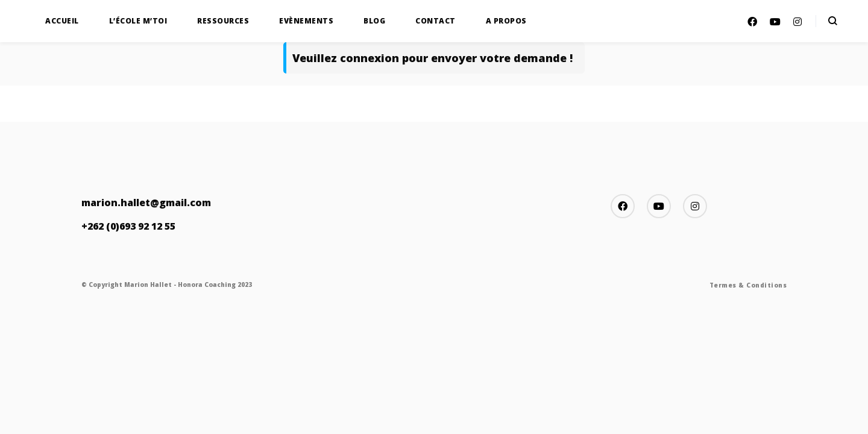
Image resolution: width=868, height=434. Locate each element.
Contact (436, 21)
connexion (370, 58)
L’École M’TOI (138, 21)
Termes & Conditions (748, 285)
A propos (506, 21)
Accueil (62, 21)
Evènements (306, 21)
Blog (374, 21)
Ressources (223, 21)
